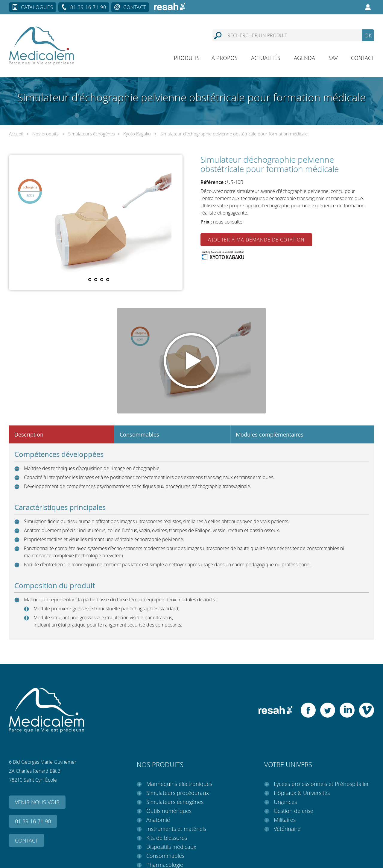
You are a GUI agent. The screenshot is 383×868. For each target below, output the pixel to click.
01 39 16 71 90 (88, 7)
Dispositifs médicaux (171, 847)
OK (368, 35)
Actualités (266, 58)
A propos (225, 58)
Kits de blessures (167, 838)
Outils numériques (169, 811)
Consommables (165, 856)
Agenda (304, 58)
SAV (333, 58)
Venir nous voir (37, 802)
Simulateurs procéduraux (178, 793)
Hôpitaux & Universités (302, 793)
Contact (135, 7)
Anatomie (158, 820)
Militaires (285, 820)
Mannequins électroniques (179, 784)
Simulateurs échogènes (92, 134)
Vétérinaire (287, 829)
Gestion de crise (294, 811)
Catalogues (37, 7)
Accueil (16, 134)
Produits (187, 58)
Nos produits (45, 134)
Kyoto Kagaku (137, 134)
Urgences (285, 802)
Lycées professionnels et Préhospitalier (321, 784)
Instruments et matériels (176, 829)
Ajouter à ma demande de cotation (256, 240)
